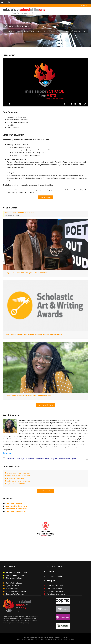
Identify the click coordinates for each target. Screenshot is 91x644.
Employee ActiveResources (15, 592)
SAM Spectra (11, 576)
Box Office (59, 584)
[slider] (33, 104)
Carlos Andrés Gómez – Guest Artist (19, 480)
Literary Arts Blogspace (15, 502)
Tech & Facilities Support (14, 581)
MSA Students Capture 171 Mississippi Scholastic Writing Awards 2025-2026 (34, 334)
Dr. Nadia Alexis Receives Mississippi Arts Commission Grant (28, 395)
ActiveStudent (21, 590)
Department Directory (54, 587)
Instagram (51, 579)
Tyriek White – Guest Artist (16, 483)
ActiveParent (10, 590)
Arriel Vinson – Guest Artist (16, 477)
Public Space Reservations (56, 592)
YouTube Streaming (55, 575)
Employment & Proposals (55, 590)
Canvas (9, 574)
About (25, 571)
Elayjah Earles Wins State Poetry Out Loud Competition (27, 272)
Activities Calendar (12, 587)
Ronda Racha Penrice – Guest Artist (19, 475)
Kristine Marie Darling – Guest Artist (19, 472)
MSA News (50, 584)
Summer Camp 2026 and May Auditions (19, 212)
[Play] (6, 104)
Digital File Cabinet (12, 584)
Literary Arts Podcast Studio (16, 510)
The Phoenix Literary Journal (17, 507)
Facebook (50, 570)
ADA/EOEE (64, 638)
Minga (19, 576)
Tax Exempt (71, 638)
